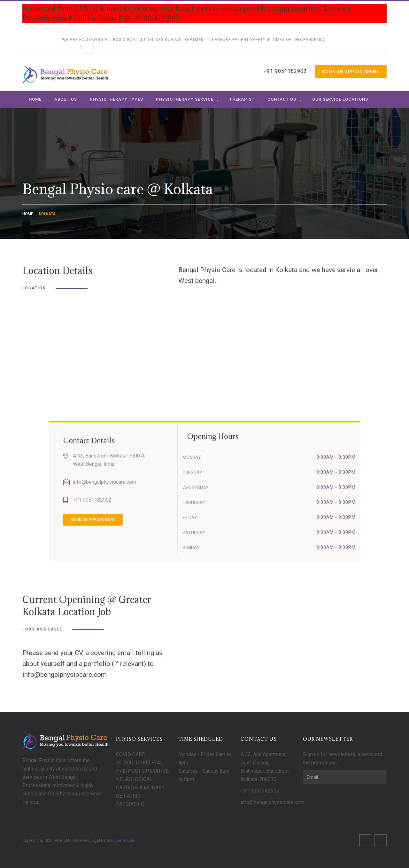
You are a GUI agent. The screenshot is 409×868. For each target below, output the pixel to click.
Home (35, 99)
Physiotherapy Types (116, 99)
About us (66, 99)
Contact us (282, 99)
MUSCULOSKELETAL (139, 763)
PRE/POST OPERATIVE (142, 771)
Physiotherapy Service (185, 99)
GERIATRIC (128, 796)
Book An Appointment (351, 72)
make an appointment (93, 520)
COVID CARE (130, 754)
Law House (124, 841)
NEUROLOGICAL (134, 779)
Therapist (242, 99)
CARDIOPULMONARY (140, 788)
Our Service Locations (340, 99)
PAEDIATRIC (130, 804)
